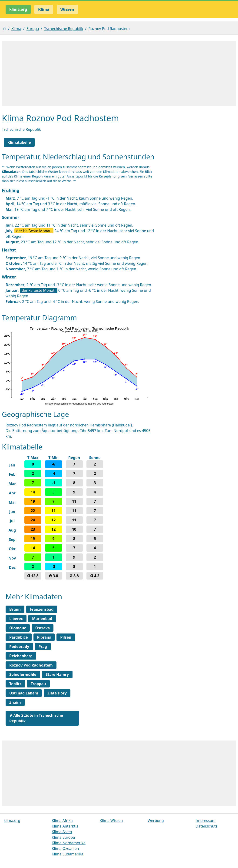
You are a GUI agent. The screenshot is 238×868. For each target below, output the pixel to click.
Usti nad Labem (24, 693)
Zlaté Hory (57, 693)
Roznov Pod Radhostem (31, 665)
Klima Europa (63, 837)
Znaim (15, 702)
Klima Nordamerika (68, 843)
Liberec (16, 619)
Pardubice (19, 637)
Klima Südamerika (67, 854)
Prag (43, 647)
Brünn (15, 609)
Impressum (206, 821)
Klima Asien (62, 832)
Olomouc (18, 628)
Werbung (156, 821)
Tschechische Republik (64, 29)
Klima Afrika (62, 821)
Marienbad (42, 619)
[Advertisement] (119, 74)
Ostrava (43, 628)
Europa (33, 29)
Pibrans (44, 637)
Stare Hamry (57, 674)
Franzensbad (42, 609)
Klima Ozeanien (65, 848)
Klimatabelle (19, 142)
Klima (16, 29)
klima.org (18, 9)
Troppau (38, 684)
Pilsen (66, 637)
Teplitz (15, 684)
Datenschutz (207, 826)
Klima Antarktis (65, 826)
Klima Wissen (111, 821)
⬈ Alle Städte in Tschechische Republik (36, 718)
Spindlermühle (23, 674)
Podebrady (19, 647)
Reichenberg (21, 656)
